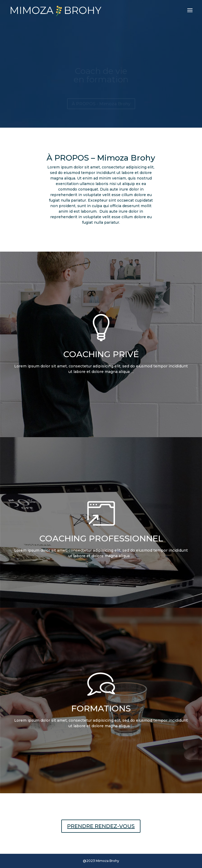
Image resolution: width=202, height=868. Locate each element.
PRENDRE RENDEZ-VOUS (101, 826)
